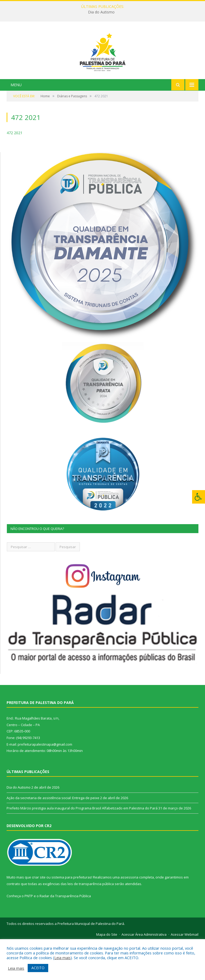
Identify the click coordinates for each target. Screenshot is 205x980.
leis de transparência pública (91, 923)
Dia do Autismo (101, 12)
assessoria (129, 916)
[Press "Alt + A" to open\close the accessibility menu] (199, 497)
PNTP (29, 935)
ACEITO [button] (38, 968)
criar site (39, 916)
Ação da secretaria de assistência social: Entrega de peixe (53, 837)
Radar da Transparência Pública (65, 935)
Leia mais (62, 958)
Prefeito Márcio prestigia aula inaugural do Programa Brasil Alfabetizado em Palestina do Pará (82, 847)
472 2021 (14, 172)
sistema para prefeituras (71, 916)
